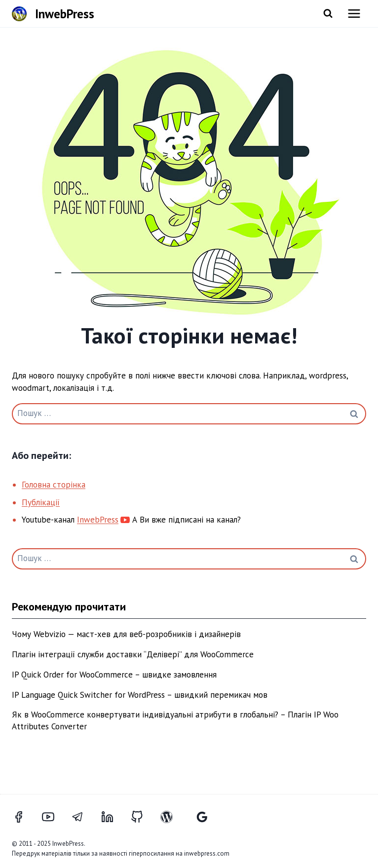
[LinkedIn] (113, 817)
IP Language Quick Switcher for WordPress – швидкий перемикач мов (140, 695)
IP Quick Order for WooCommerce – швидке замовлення (114, 675)
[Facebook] (24, 817)
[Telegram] (83, 817)
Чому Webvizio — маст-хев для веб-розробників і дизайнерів (126, 634)
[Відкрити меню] (354, 14)
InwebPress (98, 520)
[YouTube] (54, 817)
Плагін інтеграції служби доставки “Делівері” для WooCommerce (133, 654)
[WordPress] (172, 817)
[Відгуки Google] (202, 817)
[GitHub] (143, 817)
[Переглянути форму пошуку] (328, 14)
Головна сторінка (54, 485)
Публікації (41, 502)
